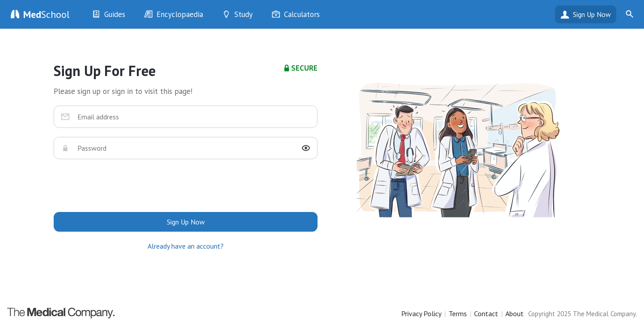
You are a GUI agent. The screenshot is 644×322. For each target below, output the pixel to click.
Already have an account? (186, 246)
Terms (458, 314)
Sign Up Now (592, 14)
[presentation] (186, 186)
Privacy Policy (421, 314)
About (515, 314)
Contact (486, 314)
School (47, 14)
